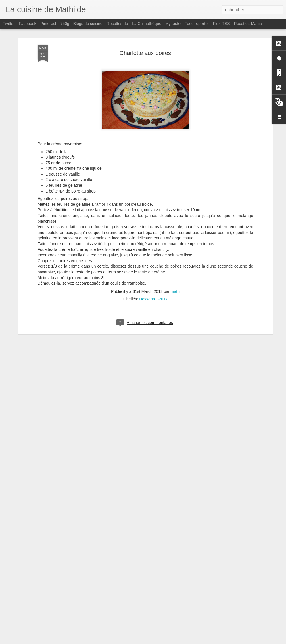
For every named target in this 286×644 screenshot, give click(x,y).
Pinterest (48, 24)
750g (65, 24)
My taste (173, 24)
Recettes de (117, 24)
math (175, 243)
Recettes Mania (248, 24)
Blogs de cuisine (88, 24)
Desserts (147, 251)
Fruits (162, 251)
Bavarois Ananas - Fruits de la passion (128, 572)
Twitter (9, 24)
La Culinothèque (147, 24)
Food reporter (197, 24)
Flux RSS (221, 24)
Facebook (27, 24)
